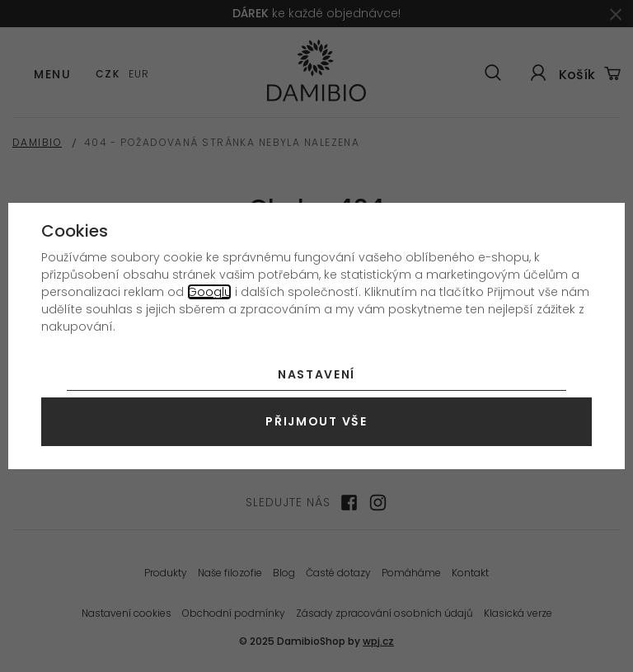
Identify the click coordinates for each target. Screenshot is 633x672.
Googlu (209, 292)
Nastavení (316, 374)
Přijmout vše (316, 421)
